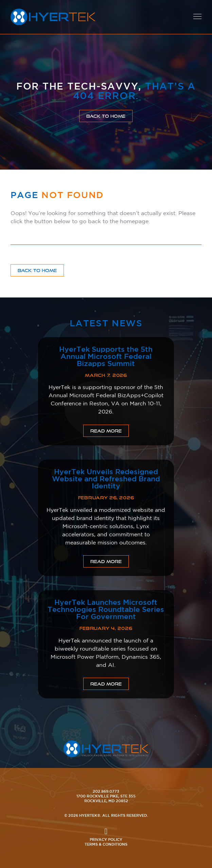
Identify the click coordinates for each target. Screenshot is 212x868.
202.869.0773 (106, 791)
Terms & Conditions (106, 844)
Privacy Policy (106, 839)
